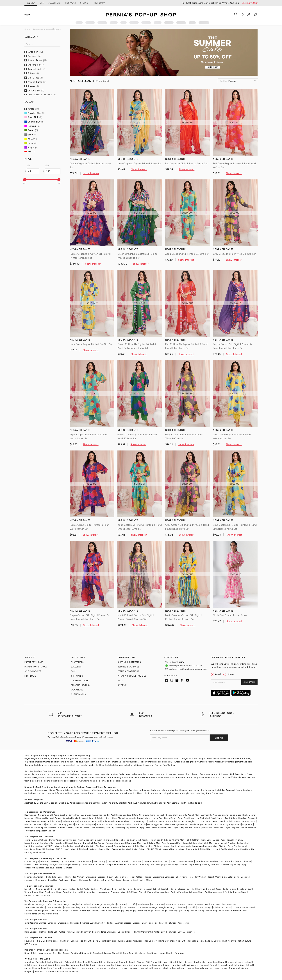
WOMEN (31, 3)
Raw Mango (30, 815)
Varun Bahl (39, 824)
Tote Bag (185, 911)
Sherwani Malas (119, 892)
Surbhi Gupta (121, 828)
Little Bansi (53, 941)
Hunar (174, 861)
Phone (231, 674)
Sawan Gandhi (66, 828)
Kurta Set (101, 923)
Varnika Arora (85, 861)
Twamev (239, 840)
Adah (105, 803)
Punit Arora (30, 849)
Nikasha (28, 824)
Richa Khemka (159, 828)
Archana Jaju (136, 828)
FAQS (120, 680)
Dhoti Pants (182, 877)
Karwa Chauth (166, 953)
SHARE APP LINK (250, 682)
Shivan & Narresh (44, 818)
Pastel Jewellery (72, 907)
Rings (67, 904)
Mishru (148, 818)
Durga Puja (128, 953)
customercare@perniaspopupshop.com (188, 669)
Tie (37, 895)
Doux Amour (88, 865)
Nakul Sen (158, 818)
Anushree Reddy (101, 815)
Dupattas (53, 880)
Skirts (236, 877)
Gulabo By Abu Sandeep (71, 803)
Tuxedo (28, 892)
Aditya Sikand (195, 803)
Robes (156, 889)
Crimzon (68, 868)
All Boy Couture (214, 941)
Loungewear (103, 892)
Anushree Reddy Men (238, 843)
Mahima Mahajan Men (192, 846)
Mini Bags (174, 911)
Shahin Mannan (248, 828)
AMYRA (184, 865)
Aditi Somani (173, 803)
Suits (79, 889)
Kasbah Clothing (154, 846)
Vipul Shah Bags (170, 865)
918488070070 (250, 3)
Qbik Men (208, 843)
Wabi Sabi (206, 840)
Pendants (210, 904)
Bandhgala (50, 892)
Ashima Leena (249, 821)
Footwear (29, 895)
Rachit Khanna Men (34, 846)
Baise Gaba (236, 815)
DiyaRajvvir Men (104, 846)
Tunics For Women (106, 787)
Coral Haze (155, 865)
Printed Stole (52, 914)
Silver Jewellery (129, 907)
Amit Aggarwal (66, 824)
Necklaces (29, 904)
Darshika (87, 843)
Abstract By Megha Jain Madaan (41, 803)
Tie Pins (117, 889)
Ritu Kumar (85, 821)
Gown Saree (103, 880)
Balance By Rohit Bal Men (199, 849)
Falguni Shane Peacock (153, 815)
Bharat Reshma (74, 843)
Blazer (129, 932)
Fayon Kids (30, 941)
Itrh (170, 828)
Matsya (78, 828)
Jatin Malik (220, 843)
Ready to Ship (130, 880)
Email (216, 674)
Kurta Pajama (230, 889)
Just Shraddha (227, 861)
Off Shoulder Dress (238, 777)
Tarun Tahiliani (173, 821)
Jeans (219, 889)
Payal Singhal (189, 821)
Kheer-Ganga (31, 843)
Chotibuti (65, 941)
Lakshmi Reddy (78, 941)
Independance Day (47, 953)
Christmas (140, 953)
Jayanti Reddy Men (222, 849)
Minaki (28, 865)
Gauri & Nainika (71, 818)
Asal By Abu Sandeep (121, 815)
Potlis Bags (63, 911)
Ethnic (142, 892)
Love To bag (100, 861)
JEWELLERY (54, 3)
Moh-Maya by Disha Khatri (63, 861)
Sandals (38, 911)
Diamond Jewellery (110, 907)
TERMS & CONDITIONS (128, 671)
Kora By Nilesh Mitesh (35, 852)
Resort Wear (214, 877)
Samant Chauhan (124, 824)
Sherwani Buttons (205, 889)
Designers (38, 29)
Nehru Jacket (43, 889)
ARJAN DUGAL (87, 846)
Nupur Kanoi (170, 818)
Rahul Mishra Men (46, 849)
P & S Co (41, 941)
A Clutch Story (103, 865)
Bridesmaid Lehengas (164, 877)
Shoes (29, 911)
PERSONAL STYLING (80, 685)
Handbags (85, 911)
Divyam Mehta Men (104, 840)
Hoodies (147, 889)
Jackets (245, 877)
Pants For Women (215, 793)
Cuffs (49, 904)
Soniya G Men (138, 849)
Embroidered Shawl (34, 914)
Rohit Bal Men (193, 840)
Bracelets (58, 904)
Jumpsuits (29, 880)
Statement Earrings (148, 907)
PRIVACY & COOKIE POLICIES (132, 676)
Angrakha (38, 892)
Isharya (44, 861)
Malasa (109, 828)
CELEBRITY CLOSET (80, 680)
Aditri (184, 803)
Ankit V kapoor (86, 840)
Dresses (84, 771)
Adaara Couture (92, 803)
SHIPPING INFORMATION (129, 662)
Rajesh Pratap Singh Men (128, 840)
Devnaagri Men (134, 843)
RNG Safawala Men (65, 849)
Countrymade (70, 840)
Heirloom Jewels (195, 904)
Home (27, 29)
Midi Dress (235, 774)
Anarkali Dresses (123, 923)
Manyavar (29, 818)
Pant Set (229, 892)
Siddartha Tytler (156, 821)
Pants (86, 889)
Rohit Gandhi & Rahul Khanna (117, 821)
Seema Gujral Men (121, 849)
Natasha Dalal (45, 815)
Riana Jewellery (41, 865)
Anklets (182, 904)
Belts (46, 911)
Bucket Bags (161, 911)
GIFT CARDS (77, 676)
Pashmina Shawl (239, 911)
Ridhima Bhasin (70, 821)
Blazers (182, 889)
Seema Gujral (140, 821)
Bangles (75, 904)
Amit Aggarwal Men (172, 843)
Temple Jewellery (90, 907)
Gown (110, 877)
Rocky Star (171, 815)
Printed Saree (225, 790)
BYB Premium (31, 944)
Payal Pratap (217, 818)
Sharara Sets (121, 877)
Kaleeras (122, 904)
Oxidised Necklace (242, 907)
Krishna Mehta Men (115, 843)
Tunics (148, 877)
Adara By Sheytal (117, 803)
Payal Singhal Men (237, 846)
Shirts (53, 889)
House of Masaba (33, 828)
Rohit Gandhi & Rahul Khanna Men (93, 849)
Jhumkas (181, 907)
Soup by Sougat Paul (230, 824)
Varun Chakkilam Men (244, 849)
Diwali (28, 953)
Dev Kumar (99, 843)
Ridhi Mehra (249, 815)
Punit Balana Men (151, 843)
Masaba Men (211, 846)
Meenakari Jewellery (226, 904)
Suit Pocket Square (132, 889)
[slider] (25, 180)
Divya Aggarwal (155, 824)
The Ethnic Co (46, 843)
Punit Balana (231, 818)
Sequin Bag (211, 911)
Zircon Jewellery (55, 907)
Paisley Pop (239, 865)
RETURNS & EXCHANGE (128, 667)
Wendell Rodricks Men (174, 849)
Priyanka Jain (212, 824)
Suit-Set (191, 889)
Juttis (53, 911)
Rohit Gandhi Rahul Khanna (227, 821)
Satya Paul (74, 815)
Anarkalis (40, 877)
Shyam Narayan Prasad (177, 824)
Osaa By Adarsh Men (189, 815)
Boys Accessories (186, 932)
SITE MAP (122, 685)
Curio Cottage (32, 861)
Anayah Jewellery (59, 865)
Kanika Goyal (197, 824)
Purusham (60, 843)
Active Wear (240, 892)
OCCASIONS (77, 690)
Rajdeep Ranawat (248, 818)
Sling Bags (130, 911)
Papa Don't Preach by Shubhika (193, 818)
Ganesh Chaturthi (112, 953)
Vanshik (145, 840)
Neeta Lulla (52, 824)
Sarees (89, 787)
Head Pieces (144, 904)
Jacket (121, 932)
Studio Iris (207, 828)
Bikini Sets (227, 877)
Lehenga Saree (88, 880)
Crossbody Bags (145, 911)
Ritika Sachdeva (46, 868)
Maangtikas (110, 904)
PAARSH (222, 846)
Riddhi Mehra (54, 821)
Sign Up (219, 738)
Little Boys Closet (96, 941)
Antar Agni (86, 815)
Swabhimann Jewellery (207, 861)
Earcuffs (132, 904)
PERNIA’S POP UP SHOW (36, 667)
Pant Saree (116, 880)
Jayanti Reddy (87, 818)
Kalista (100, 818)
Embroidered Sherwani (105, 932)
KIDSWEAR (70, 3)
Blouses (75, 880)
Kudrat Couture (171, 846)
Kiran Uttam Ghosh (114, 818)
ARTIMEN (49, 846)
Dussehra (97, 953)
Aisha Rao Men (72, 846)
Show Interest (91, 173)
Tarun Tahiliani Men (193, 843)
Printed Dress (31, 777)
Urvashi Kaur (32, 831)
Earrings (40, 904)
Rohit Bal (96, 821)
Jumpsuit (77, 892)
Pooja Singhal (60, 815)
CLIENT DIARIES (78, 694)
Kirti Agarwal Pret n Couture (237, 941)
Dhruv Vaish (55, 840)
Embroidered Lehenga (69, 923)
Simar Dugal (98, 828)
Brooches (45, 895)
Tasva (27, 840)
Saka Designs (198, 941)
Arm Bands (171, 904)
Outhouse (137, 861)
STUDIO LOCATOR (33, 671)
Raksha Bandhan (71, 953)
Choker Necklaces (222, 907)
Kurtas (72, 889)
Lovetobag (75, 865)
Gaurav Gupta (204, 821)
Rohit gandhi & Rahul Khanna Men (168, 840)
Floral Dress (94, 777)
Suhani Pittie (31, 868)
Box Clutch (224, 911)
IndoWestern (163, 892)
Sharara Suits (88, 923)
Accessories (89, 892)
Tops (132, 877)
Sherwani (63, 889)
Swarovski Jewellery (35, 907)
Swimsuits (41, 880)
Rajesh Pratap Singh (36, 821)
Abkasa (59, 846)
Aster (166, 861)
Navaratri (86, 953)
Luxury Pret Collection (118, 774)
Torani (87, 828)
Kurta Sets (51, 877)
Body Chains (158, 904)
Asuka (216, 840)
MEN (42, 3)
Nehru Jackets (74, 932)
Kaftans (140, 877)
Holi (34, 953)
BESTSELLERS (77, 662)
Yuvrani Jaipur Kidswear (130, 941)
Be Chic (144, 865)
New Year (180, 953)
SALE (73, 671)
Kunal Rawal (227, 840)
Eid (60, 953)
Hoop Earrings (205, 907)
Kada (254, 907)
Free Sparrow (151, 941)
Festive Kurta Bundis (181, 892)
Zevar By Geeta (186, 861)
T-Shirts (172, 889)
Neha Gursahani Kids (170, 941)
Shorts (164, 889)
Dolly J (137, 815)
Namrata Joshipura (85, 824)
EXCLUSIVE (76, 667)
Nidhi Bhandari (119, 865)
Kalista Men (138, 846)
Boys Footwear (168, 932)
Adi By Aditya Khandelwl (140, 803)
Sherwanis (91, 877)
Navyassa (111, 941)
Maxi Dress (247, 774)
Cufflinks (133, 892)
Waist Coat (106, 889)
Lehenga (52, 923)
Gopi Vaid (248, 824)
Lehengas (29, 877)
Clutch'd (126, 861)
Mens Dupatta (64, 892)
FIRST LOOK (99, 3)
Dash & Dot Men (40, 840)
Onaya (58, 818)
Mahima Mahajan (134, 818)
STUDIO (84, 3)
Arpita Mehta (50, 828)
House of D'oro (244, 861)
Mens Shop (198, 892)
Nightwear (64, 880)
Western (151, 892)
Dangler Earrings (167, 907)
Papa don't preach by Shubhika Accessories (210, 865)
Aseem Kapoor (48, 831)
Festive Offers (145, 880)
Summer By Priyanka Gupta (214, 815)
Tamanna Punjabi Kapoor (227, 828)
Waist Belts (105, 911)
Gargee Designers (122, 846)
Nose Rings (97, 904)
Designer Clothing (39, 755)
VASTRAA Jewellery (153, 861)
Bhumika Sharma (105, 824)
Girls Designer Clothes (35, 923)
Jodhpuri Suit (245, 889)
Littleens (186, 941)
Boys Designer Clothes (35, 932)
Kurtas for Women (75, 877)
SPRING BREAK (154, 849)
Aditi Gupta (159, 803)
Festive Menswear (214, 892)
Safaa (147, 828)
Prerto (59, 868)
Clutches (74, 911)
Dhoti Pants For (150, 923)
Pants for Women (197, 877)
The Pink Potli (114, 861)
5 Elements (133, 865)
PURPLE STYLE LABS (34, 662)
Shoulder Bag (198, 911)
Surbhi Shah (140, 824)
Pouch (95, 911)
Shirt (136, 932)
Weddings (152, 953)
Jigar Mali (178, 828)
